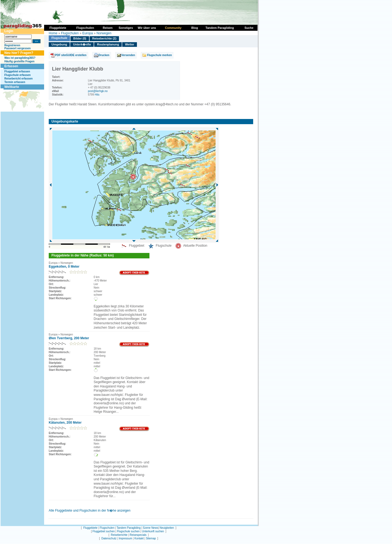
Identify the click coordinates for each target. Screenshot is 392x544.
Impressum (125, 538)
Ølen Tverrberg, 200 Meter (69, 338)
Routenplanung (108, 44)
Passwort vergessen (18, 48)
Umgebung (59, 44)
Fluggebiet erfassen (17, 71)
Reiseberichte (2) (104, 38)
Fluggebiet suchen (104, 531)
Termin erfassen (15, 82)
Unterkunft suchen (153, 531)
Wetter (130, 44)
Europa (88, 33)
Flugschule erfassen (18, 75)
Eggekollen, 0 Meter (64, 267)
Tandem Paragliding (128, 528)
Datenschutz (109, 538)
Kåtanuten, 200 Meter (65, 423)
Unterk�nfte (82, 44)
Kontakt (139, 538)
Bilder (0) (80, 38)
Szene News (151, 528)
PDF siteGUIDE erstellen (71, 55)
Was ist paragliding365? (20, 58)
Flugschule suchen (128, 531)
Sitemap (151, 538)
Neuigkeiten (167, 528)
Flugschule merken (159, 55)
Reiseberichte (119, 535)
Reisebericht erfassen (19, 79)
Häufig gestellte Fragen (19, 61)
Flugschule (59, 38)
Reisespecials (138, 535)
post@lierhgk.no (98, 91)
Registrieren (12, 45)
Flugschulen (70, 33)
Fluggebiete (90, 528)
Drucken (104, 55)
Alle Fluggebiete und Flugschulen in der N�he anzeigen (90, 511)
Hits (97, 95)
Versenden (128, 55)
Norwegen (104, 33)
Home (53, 33)
